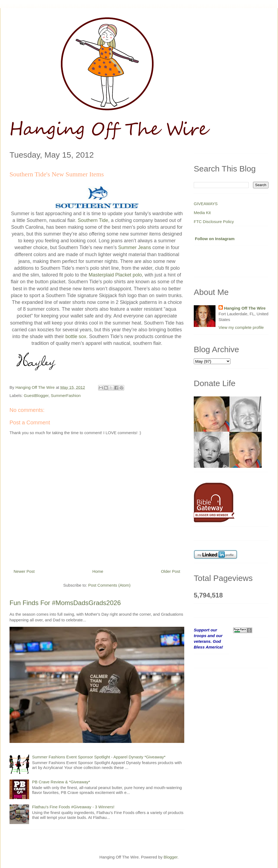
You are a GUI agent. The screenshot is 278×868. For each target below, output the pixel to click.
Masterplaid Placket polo (115, 275)
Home (98, 571)
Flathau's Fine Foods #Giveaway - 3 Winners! (73, 807)
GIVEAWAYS (206, 204)
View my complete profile (241, 327)
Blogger (171, 857)
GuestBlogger (36, 395)
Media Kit (202, 213)
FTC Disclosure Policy (214, 222)
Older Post (171, 571)
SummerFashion (66, 395)
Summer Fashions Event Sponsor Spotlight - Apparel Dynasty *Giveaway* (99, 757)
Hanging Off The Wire (245, 308)
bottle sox (76, 336)
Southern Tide (93, 220)
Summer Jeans (135, 247)
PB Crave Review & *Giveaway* (61, 782)
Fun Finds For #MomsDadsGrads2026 (65, 603)
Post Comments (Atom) (109, 585)
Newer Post (24, 571)
